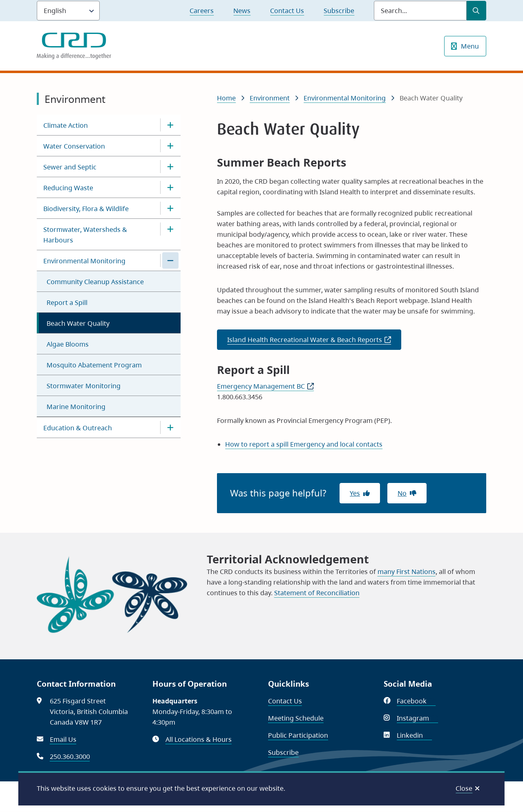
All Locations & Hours (199, 739)
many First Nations (407, 572)
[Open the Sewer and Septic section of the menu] (170, 167)
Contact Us (287, 11)
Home (226, 98)
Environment (270, 98)
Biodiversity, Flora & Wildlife (86, 209)
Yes (355, 493)
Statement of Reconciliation (317, 593)
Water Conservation (74, 146)
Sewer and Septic (70, 167)
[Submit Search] (476, 11)
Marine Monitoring (76, 407)
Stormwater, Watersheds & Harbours (85, 235)
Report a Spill (67, 303)
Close (464, 788)
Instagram (417, 718)
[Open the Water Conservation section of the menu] (170, 146)
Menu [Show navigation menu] (470, 46)
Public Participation (298, 735)
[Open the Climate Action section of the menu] (170, 125)
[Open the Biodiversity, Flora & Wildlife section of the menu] (170, 208)
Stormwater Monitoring (84, 386)
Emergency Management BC (265, 386)
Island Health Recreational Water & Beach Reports (314, 342)
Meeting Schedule (296, 718)
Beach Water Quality (78, 323)
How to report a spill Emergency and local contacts (304, 444)
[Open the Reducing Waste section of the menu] (170, 187)
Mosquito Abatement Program (94, 365)
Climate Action (66, 125)
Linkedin (414, 735)
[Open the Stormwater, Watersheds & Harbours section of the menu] (170, 229)
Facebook (416, 701)
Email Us (63, 739)
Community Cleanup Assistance (95, 282)
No (402, 493)
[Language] (68, 11)
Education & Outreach (78, 428)
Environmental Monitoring (84, 261)
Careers (202, 11)
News (242, 11)
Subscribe (339, 11)
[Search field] (420, 11)
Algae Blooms (68, 344)
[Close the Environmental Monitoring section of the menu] (170, 260)
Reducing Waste (68, 188)
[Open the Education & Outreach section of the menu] (170, 427)
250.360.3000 (70, 756)
